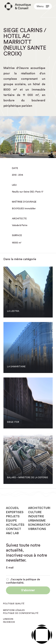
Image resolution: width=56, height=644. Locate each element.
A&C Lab (12, 533)
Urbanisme (37, 521)
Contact (14, 529)
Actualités (15, 525)
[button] (43, 6)
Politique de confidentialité (21, 613)
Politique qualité (14, 604)
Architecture (40, 508)
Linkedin (8, 619)
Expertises (15, 512)
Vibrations (37, 529)
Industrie (36, 516)
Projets (13, 516)
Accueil (12, 508)
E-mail (10, 568)
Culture (35, 512)
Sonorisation (40, 525)
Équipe (11, 521)
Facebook (9, 622)
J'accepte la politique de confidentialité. (23, 581)
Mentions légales (14, 610)
